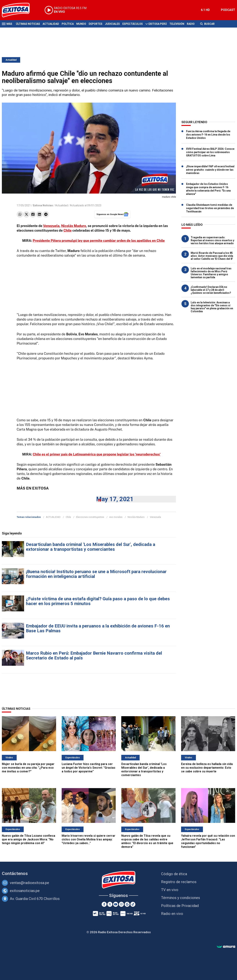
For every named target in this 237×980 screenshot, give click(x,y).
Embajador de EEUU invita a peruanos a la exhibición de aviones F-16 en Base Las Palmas (98, 628)
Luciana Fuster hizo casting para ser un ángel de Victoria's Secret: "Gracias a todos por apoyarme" (89, 768)
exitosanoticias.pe (25, 891)
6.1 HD (205, 10)
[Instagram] (121, 904)
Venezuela (51, 226)
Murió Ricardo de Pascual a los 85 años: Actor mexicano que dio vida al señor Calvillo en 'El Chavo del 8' (212, 256)
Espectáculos (133, 24)
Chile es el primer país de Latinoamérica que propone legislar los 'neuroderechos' (97, 454)
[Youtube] (116, 904)
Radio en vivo (172, 914)
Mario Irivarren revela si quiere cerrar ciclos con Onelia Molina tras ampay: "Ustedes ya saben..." (89, 839)
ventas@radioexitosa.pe (29, 883)
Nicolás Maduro (74, 226)
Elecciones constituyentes (90, 517)
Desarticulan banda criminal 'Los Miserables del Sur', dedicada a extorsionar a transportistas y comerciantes (91, 547)
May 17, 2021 (115, 499)
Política (68, 24)
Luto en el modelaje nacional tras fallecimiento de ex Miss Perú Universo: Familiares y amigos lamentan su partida (211, 273)
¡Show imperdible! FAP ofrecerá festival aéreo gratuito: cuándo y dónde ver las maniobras (210, 170)
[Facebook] (104, 904)
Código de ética (174, 874)
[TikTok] (133, 904)
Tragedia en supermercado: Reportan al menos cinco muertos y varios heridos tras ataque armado (212, 240)
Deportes (96, 24)
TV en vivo (170, 890)
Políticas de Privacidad (180, 906)
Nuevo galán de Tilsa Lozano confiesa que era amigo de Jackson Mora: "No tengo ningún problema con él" (29, 839)
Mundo (81, 24)
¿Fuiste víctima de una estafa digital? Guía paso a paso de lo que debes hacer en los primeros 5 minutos (98, 601)
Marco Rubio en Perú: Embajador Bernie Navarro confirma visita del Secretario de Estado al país (94, 656)
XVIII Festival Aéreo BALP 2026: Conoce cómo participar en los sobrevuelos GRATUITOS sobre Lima (210, 152)
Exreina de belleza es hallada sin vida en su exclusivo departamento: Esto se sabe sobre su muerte (207, 768)
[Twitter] (110, 904)
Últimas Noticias (28, 24)
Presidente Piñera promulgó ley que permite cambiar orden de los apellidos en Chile (99, 241)
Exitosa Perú (158, 24)
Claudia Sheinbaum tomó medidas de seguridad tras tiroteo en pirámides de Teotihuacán (210, 208)
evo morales (116, 517)
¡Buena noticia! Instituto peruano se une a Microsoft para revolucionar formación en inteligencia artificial (96, 574)
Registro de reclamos (179, 882)
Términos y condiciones (181, 898)
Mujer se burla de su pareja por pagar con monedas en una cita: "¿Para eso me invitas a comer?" (28, 768)
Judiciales (112, 24)
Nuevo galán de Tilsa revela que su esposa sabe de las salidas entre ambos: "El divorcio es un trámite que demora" (147, 841)
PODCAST (228, 10)
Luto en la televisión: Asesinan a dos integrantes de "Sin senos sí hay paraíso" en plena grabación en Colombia (212, 307)
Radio (191, 24)
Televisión (177, 24)
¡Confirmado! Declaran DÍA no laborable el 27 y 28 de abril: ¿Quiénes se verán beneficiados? (211, 290)
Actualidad (51, 24)
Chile (68, 230)
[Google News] (127, 904)
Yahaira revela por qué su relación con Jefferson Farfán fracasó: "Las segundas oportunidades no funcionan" (208, 841)
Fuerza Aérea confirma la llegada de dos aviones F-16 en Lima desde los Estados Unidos (208, 135)
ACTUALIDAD (53, 517)
